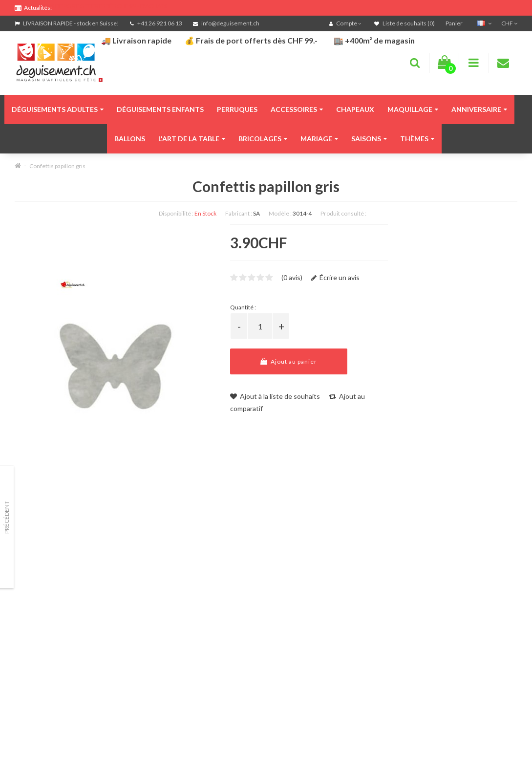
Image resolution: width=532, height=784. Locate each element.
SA (256, 213)
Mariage (319, 139)
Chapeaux (355, 109)
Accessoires (297, 109)
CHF (509, 23)
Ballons (130, 139)
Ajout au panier (289, 361)
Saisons (369, 139)
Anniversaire (479, 109)
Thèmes (417, 139)
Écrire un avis (335, 277)
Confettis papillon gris (57, 166)
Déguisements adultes (58, 109)
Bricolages (263, 139)
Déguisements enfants (160, 109)
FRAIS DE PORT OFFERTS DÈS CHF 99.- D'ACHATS (103, 6)
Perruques (237, 109)
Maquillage (413, 109)
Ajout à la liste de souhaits (275, 396)
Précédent (7, 517)
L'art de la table (192, 139)
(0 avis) (292, 277)
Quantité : (243, 307)
